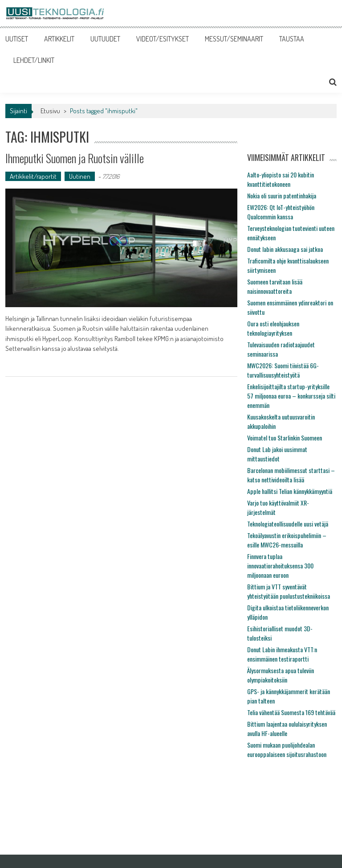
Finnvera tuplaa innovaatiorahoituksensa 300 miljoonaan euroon (280, 566)
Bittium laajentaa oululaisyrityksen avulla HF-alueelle (287, 728)
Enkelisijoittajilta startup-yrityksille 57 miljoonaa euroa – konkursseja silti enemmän (291, 396)
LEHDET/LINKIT (34, 60)
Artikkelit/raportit (33, 176)
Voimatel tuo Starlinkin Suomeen (285, 438)
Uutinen (80, 176)
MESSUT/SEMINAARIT (234, 39)
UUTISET (17, 39)
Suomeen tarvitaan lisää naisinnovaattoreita (275, 286)
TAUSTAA (292, 39)
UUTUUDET (105, 39)
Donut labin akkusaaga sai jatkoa (285, 249)
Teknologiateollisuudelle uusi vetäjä (288, 524)
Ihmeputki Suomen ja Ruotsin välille (75, 158)
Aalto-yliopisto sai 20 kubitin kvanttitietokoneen (281, 179)
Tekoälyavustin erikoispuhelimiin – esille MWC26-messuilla (287, 540)
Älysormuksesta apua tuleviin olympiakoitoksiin (281, 675)
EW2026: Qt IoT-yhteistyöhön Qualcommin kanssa (281, 212)
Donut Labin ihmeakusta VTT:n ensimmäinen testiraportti (282, 654)
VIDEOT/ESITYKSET (163, 39)
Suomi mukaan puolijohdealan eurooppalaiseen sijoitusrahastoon (287, 749)
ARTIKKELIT (59, 39)
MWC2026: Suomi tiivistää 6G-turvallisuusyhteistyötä (283, 370)
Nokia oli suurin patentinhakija (282, 195)
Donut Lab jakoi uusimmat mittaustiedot (277, 454)
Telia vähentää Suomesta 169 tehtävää (291, 712)
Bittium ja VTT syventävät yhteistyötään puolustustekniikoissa (289, 591)
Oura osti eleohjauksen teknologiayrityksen (273, 328)
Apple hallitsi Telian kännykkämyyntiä (290, 491)
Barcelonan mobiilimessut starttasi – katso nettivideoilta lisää (291, 475)
